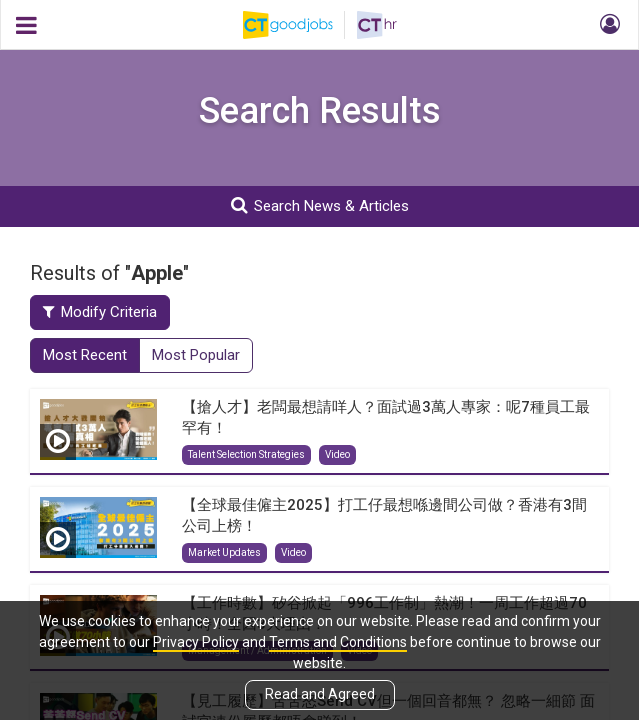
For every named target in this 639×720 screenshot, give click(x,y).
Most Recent (85, 355)
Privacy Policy (196, 642)
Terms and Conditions (338, 642)
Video (337, 454)
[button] (607, 25)
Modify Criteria (100, 312)
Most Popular (196, 355)
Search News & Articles (320, 205)
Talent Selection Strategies (246, 454)
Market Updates (224, 552)
